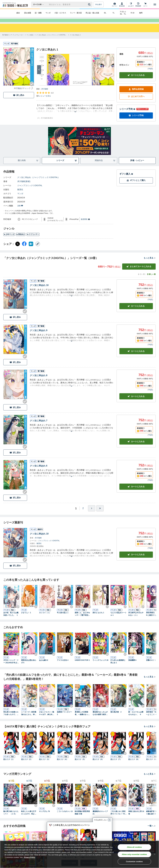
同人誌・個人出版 (92, 13)
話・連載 (38, 13)
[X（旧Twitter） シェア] (18, 249)
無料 (141, 13)
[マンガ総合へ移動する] (30, 40)
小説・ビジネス (60, 13)
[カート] (145, 4)
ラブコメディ (33, 239)
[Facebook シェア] (24, 249)
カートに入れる (136, 80)
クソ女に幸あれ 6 (39, 471)
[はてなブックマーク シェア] (31, 249)
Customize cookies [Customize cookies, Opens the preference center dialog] (134, 861)
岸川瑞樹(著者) (24, 186)
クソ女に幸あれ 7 (39, 426)
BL (105, 13)
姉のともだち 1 (98, 618)
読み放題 (28, 13)
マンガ (48, 13)
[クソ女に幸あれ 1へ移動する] (75, 40)
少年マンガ (9, 239)
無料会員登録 (136, 94)
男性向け (21, 239)
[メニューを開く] (155, 4)
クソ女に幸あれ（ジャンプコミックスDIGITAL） (39, 182)
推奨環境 (85, 224)
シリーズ (67, 166)
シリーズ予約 (127, 114)
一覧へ (152, 831)
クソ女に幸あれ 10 (39, 290)
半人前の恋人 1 (63, 618)
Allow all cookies (134, 847)
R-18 (132, 13)
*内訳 (150, 74)
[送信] (90, 4)
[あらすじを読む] (75, 113)
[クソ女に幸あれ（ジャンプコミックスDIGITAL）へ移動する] (52, 40)
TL (114, 13)
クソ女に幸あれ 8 (39, 380)
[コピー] (38, 249)
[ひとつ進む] (92, 513)
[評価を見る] (45, 99)
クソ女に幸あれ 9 (39, 335)
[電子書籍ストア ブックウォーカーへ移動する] (13, 40)
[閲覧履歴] (138, 4)
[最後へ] (100, 513)
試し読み (19, 100)
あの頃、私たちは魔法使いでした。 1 (11, 619)
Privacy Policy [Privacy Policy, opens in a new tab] (29, 857)
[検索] (90, 4)
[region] (79, 854)
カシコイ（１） (45, 618)
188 (20, 211)
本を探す (99, 4)
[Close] (155, 854)
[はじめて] (131, 4)
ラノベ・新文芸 (76, 13)
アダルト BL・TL (123, 13)
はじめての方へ (136, 101)
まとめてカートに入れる (139, 272)
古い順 (141, 279)
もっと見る (150, 263)
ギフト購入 (126, 179)
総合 (18, 13)
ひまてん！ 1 (26, 618)
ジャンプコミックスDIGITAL (30, 190)
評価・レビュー (137, 165)
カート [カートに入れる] (136, 311)
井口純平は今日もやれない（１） (136, 619)
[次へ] (39, 75)
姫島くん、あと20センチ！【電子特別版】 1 (82, 619)
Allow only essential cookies (134, 854)
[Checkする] (32, 89)
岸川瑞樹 (45, 94)
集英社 (20, 195)
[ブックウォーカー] (15, 4)
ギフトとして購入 (136, 185)
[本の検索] (39, 4)
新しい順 (151, 279)
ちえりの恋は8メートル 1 (118, 619)
